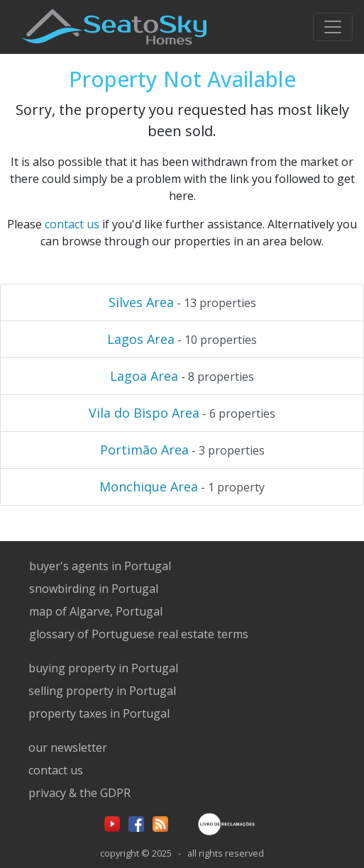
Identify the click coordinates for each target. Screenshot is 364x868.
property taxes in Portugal (99, 713)
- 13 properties (182, 302)
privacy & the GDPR (79, 793)
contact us (72, 224)
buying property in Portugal (103, 668)
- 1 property (182, 486)
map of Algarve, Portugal (96, 611)
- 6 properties (182, 413)
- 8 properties (182, 376)
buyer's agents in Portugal (100, 566)
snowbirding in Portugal (94, 589)
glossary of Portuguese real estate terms (139, 634)
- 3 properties (182, 450)
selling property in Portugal (102, 691)
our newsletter (68, 747)
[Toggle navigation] (333, 27)
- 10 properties (182, 339)
